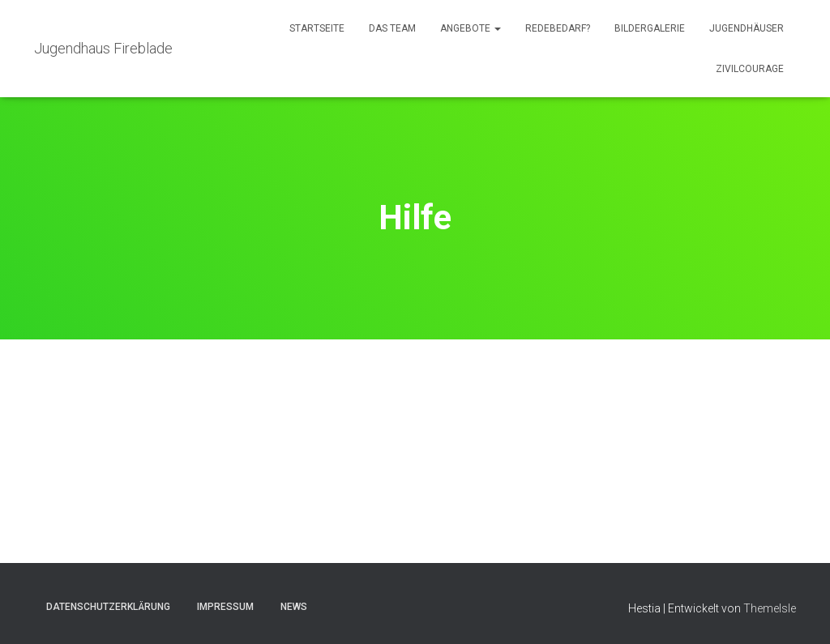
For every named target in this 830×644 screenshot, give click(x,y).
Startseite (317, 28)
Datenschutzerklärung (108, 607)
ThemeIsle (770, 608)
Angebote (471, 28)
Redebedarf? (558, 28)
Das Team (392, 28)
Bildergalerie (650, 28)
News (294, 607)
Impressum (225, 607)
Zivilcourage (750, 69)
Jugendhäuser (747, 28)
